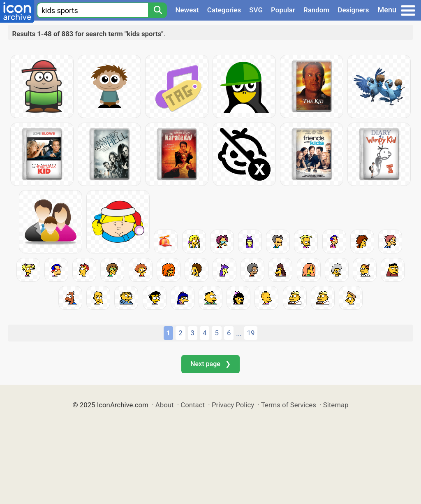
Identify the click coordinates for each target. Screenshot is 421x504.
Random (316, 10)
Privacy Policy (233, 405)
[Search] (157, 10)
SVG (256, 10)
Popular (283, 10)
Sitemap (336, 405)
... (239, 333)
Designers (353, 10)
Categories (224, 10)
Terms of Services (289, 405)
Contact (193, 405)
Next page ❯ (210, 364)
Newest (187, 10)
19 (251, 333)
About (165, 405)
